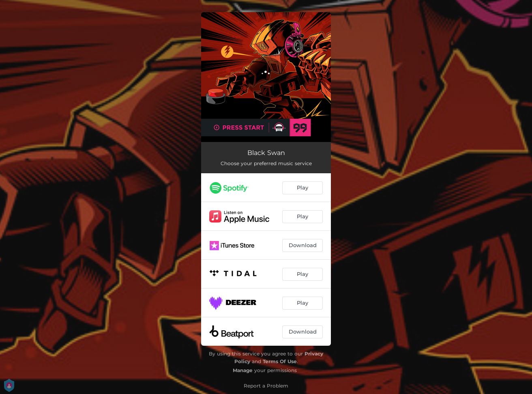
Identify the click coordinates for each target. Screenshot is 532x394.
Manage (243, 370)
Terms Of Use (280, 361)
